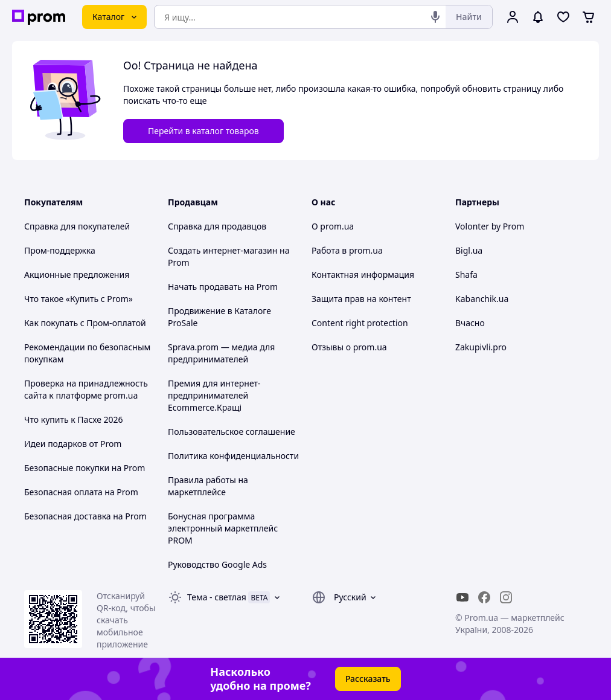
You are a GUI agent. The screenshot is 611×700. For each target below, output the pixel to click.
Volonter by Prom (490, 226)
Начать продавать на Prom (223, 287)
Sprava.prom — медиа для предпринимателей (221, 353)
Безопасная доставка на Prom (85, 516)
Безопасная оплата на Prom (81, 492)
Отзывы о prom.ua (349, 347)
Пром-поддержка (60, 250)
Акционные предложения (77, 275)
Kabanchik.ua (482, 299)
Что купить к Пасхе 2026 (74, 419)
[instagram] (506, 597)
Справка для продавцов (217, 226)
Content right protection (360, 323)
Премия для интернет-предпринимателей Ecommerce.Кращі (214, 395)
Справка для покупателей (77, 226)
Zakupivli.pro (481, 347)
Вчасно (470, 323)
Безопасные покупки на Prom (85, 468)
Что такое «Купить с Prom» (78, 299)
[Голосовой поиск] (435, 17)
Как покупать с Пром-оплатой (85, 323)
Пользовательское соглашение (232, 432)
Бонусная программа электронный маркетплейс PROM (223, 528)
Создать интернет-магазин (222, 250)
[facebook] (484, 597)
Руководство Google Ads (217, 564)
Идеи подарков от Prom (73, 444)
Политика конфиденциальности (233, 456)
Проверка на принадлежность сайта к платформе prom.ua (86, 389)
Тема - (217, 597)
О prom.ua (333, 226)
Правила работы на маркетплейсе (208, 486)
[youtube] (462, 597)
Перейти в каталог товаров (203, 131)
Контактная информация (363, 275)
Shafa (466, 275)
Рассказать (368, 679)
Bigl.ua (469, 250)
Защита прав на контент (361, 299)
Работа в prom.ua (347, 250)
